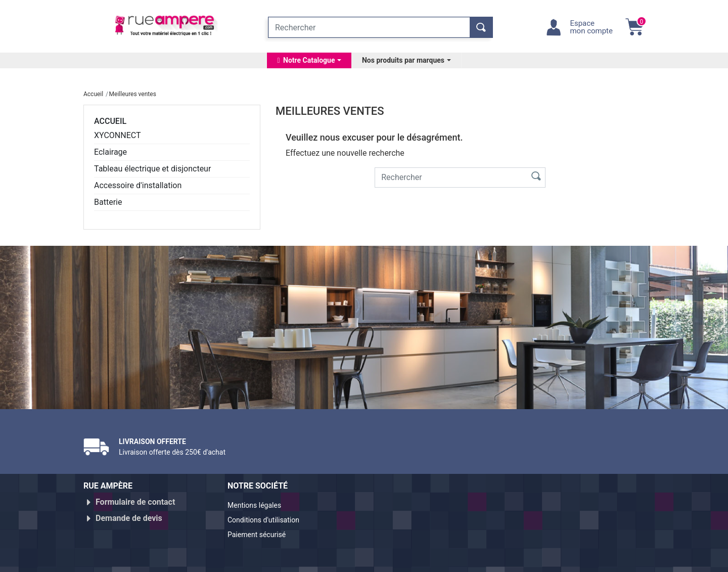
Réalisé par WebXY (556, 560)
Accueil (110, 121)
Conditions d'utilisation (269, 518)
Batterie (108, 202)
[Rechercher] (369, 27)
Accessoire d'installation (138, 185)
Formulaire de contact (135, 502)
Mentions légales (259, 506)
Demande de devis (129, 514)
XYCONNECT (118, 135)
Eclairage (110, 152)
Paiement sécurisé (261, 530)
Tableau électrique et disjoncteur (152, 169)
